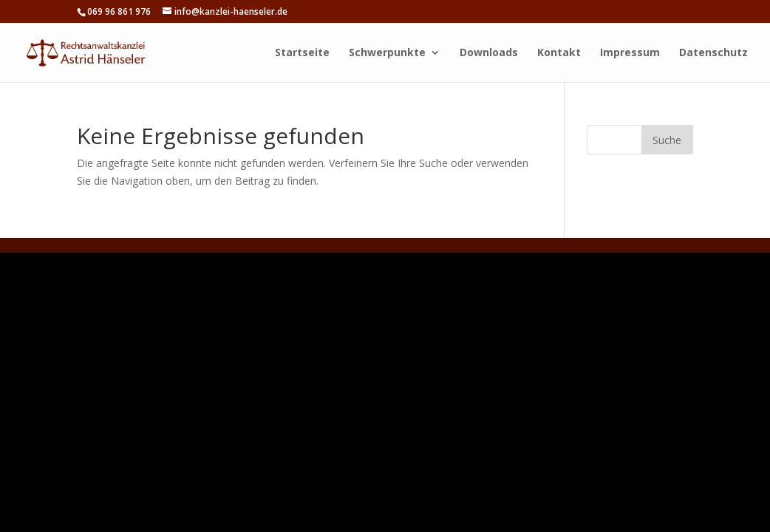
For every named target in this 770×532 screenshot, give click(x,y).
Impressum (630, 53)
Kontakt (559, 53)
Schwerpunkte (387, 53)
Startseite (302, 53)
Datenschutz (713, 53)
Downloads (489, 53)
